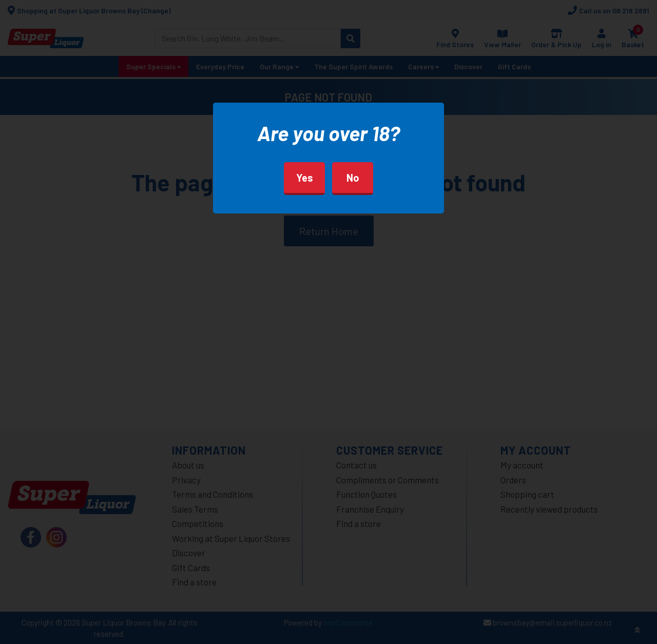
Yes (305, 178)
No (353, 178)
